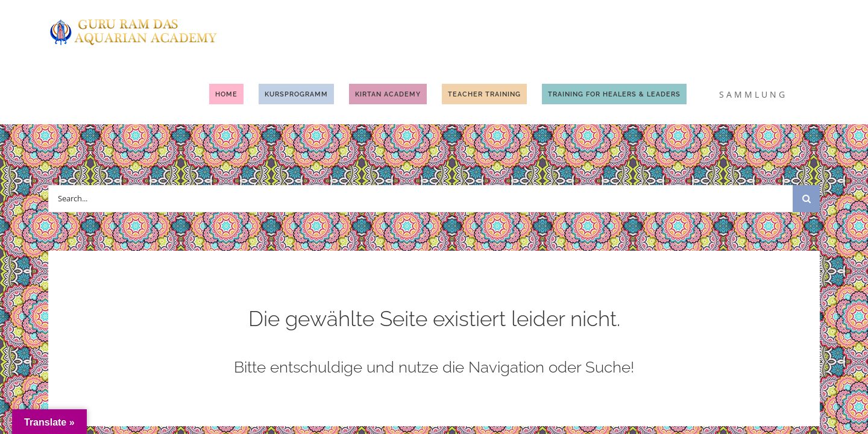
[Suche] (806, 138)
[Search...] (420, 138)
